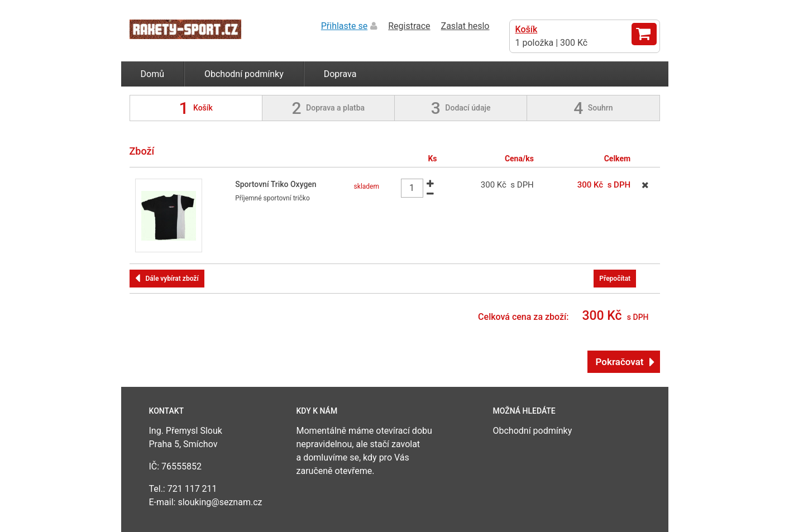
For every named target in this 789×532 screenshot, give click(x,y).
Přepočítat (615, 279)
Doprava (340, 74)
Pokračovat (620, 362)
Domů (152, 74)
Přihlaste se (345, 26)
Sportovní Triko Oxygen (276, 184)
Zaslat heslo (465, 26)
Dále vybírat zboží (172, 279)
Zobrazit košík (644, 34)
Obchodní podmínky (244, 74)
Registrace (409, 26)
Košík (527, 29)
